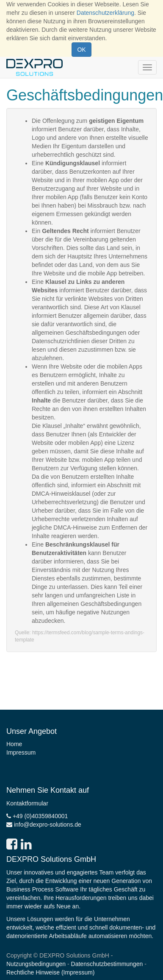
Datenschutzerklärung (105, 13)
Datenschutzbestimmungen (107, 964)
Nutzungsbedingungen (36, 964)
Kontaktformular (27, 803)
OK (81, 50)
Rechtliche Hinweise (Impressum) (51, 972)
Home (14, 744)
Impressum (21, 752)
